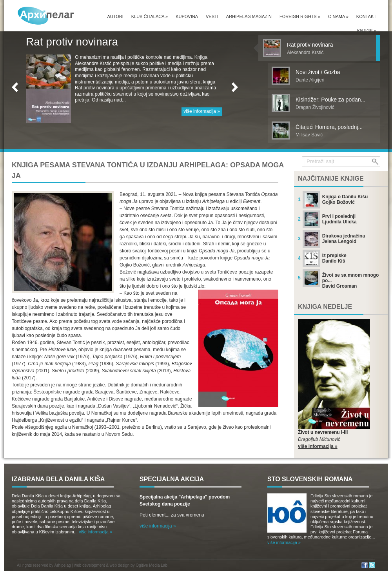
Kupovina (187, 16)
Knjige (367, 31)
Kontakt (366, 16)
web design (120, 565)
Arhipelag (63, 565)
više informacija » (202, 111)
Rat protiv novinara (72, 42)
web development (89, 565)
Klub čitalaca (150, 16)
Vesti (212, 16)
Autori (115, 16)
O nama (338, 16)
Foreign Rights (300, 16)
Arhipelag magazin (249, 16)
